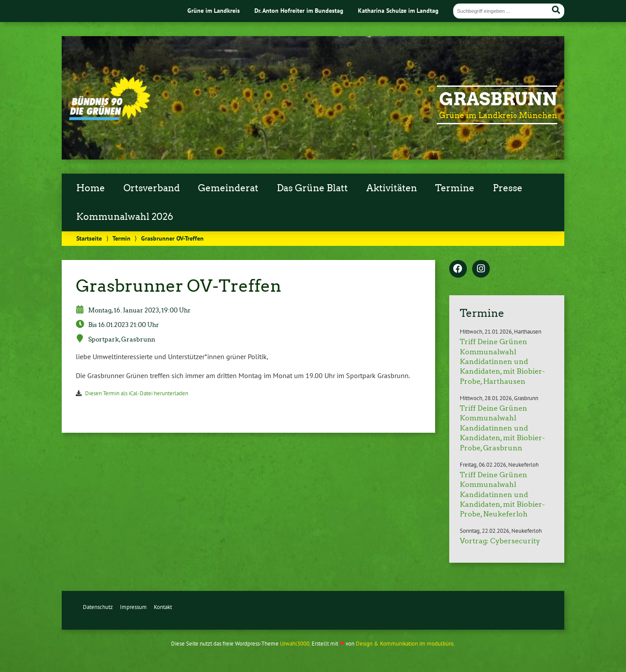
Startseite (89, 238)
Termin (121, 238)
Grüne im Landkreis (214, 10)
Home (91, 188)
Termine (455, 188)
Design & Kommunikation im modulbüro (405, 644)
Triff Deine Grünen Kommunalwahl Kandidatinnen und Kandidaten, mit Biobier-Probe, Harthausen (502, 362)
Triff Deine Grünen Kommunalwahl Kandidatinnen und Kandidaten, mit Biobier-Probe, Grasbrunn (502, 428)
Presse (508, 188)
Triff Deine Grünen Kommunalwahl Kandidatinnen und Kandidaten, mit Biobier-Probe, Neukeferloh (502, 495)
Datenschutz (98, 607)
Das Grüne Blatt (312, 188)
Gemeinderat (228, 188)
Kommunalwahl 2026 (125, 217)
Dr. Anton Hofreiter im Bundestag (299, 10)
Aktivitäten (392, 188)
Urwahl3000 (295, 644)
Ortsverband (152, 188)
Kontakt (163, 607)
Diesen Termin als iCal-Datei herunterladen (137, 393)
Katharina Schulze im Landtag (398, 10)
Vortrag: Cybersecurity (500, 541)
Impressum (133, 607)
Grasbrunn (498, 99)
